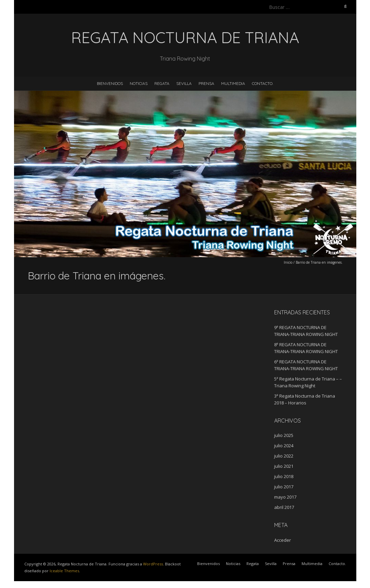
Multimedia (233, 83)
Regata (162, 83)
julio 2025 (284, 435)
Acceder (283, 540)
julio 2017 (284, 487)
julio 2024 (284, 446)
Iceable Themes (64, 571)
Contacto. (263, 83)
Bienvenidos (110, 83)
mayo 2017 (285, 497)
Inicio (288, 262)
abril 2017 (284, 507)
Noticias (139, 83)
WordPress (153, 564)
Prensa (206, 83)
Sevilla (184, 83)
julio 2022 (284, 456)
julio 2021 (284, 466)
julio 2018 (284, 476)
